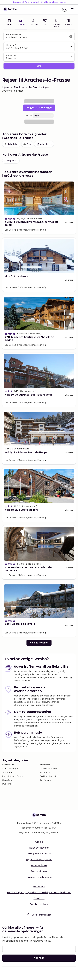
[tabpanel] (39, 51)
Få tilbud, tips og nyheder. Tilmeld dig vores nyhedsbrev (39, 893)
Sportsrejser (8, 773)
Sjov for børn (46, 780)
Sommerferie (8, 765)
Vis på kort (11, 161)
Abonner (39, 958)
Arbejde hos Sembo (39, 854)
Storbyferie (7, 780)
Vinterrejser (45, 765)
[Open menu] (72, 9)
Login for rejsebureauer (39, 877)
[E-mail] (39, 949)
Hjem (6, 87)
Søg (39, 66)
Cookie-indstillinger (39, 915)
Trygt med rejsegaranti (39, 860)
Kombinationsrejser (48, 769)
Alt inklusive (44, 144)
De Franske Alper (39, 87)
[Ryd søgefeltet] (71, 36)
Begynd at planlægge (39, 108)
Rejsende (11, 55)
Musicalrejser (8, 784)
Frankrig (19, 87)
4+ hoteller (11, 144)
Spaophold (45, 773)
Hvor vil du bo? (13, 35)
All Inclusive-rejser (10, 769)
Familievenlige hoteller (50, 776)
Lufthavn (28, 116)
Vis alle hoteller (39, 643)
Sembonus (39, 887)
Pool (27, 144)
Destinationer (39, 871)
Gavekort (39, 899)
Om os (39, 842)
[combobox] (37, 38)
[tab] (9, 23)
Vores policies (39, 866)
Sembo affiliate (39, 904)
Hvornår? (11, 45)
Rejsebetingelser (39, 848)
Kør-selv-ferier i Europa (13, 776)
